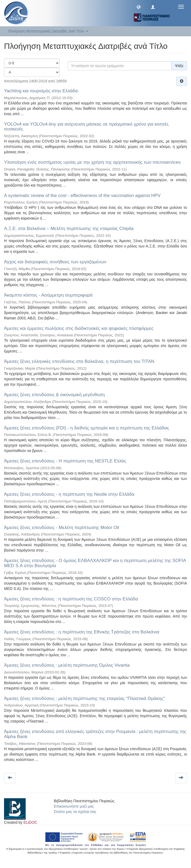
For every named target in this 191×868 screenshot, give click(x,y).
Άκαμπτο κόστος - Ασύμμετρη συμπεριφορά (48, 295)
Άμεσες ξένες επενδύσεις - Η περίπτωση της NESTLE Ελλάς (65, 461)
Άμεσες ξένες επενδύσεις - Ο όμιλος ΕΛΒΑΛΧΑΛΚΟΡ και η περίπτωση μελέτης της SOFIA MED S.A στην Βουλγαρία (95, 563)
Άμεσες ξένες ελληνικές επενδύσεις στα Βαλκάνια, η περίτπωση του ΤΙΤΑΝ (79, 361)
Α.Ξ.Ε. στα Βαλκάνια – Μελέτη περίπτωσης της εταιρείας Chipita (69, 229)
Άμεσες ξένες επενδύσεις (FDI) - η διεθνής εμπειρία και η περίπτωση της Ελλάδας (87, 428)
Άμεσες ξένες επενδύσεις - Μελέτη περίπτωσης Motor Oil (62, 528)
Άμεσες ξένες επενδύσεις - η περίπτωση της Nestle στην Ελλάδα (69, 494)
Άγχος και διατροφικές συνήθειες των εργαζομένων (55, 262)
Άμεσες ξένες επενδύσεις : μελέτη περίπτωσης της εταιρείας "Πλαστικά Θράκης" (84, 699)
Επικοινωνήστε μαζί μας (74, 806)
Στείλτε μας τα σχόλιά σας (75, 812)
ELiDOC (30, 822)
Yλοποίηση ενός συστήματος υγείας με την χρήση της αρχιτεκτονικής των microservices (92, 162)
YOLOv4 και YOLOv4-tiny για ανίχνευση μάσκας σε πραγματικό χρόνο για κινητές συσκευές (86, 127)
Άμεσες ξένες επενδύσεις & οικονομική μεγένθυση (54, 395)
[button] (139, 7)
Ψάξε (179, 66)
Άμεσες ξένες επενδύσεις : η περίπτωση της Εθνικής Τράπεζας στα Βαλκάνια (82, 632)
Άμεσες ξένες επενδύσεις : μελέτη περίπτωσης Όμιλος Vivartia (67, 665)
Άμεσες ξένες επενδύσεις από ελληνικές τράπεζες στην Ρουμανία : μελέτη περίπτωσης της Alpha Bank (95, 734)
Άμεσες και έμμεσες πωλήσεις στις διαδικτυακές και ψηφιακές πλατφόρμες (79, 328)
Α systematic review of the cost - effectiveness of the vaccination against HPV (82, 196)
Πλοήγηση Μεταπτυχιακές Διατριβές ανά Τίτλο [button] (48, 31)
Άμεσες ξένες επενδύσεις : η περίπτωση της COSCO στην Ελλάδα (71, 599)
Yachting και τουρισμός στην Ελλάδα (41, 91)
